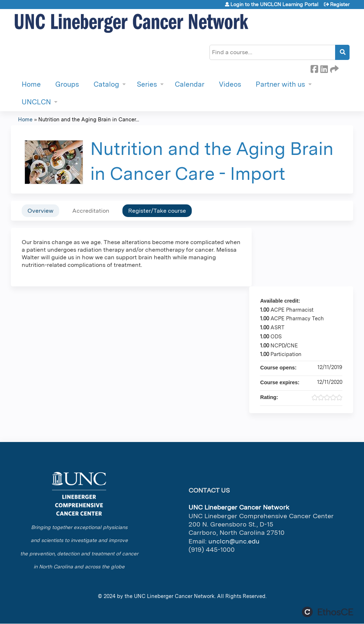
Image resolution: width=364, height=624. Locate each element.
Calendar (190, 84)
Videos (230, 84)
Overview (40, 211)
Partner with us (280, 84)
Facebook (314, 68)
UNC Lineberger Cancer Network (174, 596)
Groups (67, 84)
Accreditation (91, 211)
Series (147, 84)
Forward (334, 68)
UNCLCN (36, 102)
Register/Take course (157, 211)
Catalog (106, 84)
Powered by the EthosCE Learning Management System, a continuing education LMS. (328, 612)
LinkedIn (324, 68)
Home (31, 84)
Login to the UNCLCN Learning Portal (274, 4)
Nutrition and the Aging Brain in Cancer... (89, 119)
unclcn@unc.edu (234, 541)
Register (340, 4)
